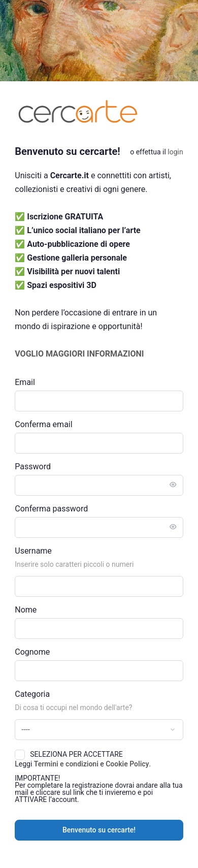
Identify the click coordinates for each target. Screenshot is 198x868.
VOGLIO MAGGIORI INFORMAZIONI (79, 354)
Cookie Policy (127, 764)
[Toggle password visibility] (173, 485)
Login (175, 152)
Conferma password (51, 509)
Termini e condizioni (66, 764)
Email (25, 382)
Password (33, 467)
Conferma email (43, 424)
